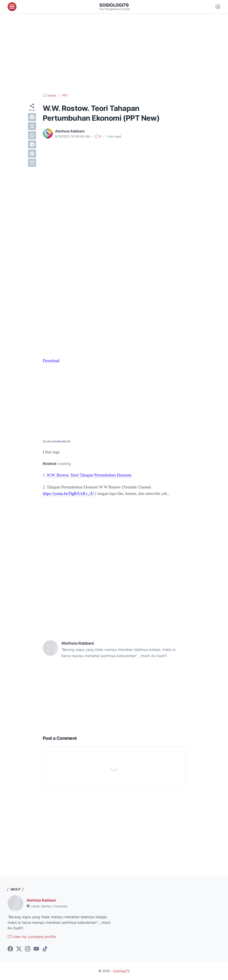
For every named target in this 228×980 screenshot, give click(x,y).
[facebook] (32, 117)
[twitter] (32, 126)
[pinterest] (32, 154)
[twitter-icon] (19, 949)
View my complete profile (32, 937)
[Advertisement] (114, 53)
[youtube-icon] (36, 949)
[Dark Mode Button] (218, 7)
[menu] (12, 7)
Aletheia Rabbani (41, 900)
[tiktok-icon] (45, 949)
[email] (32, 163)
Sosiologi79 (114, 5)
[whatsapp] (32, 135)
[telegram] (32, 144)
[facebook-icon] (10, 949)
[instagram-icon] (28, 949)
